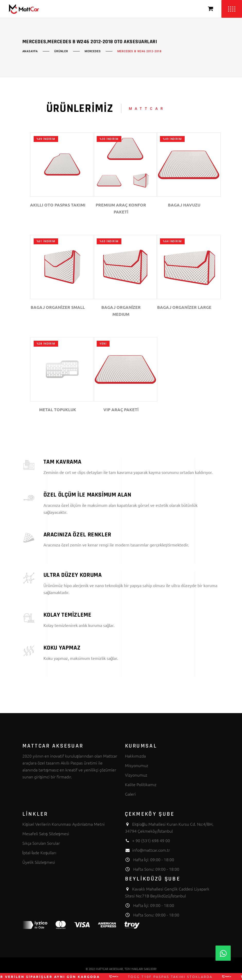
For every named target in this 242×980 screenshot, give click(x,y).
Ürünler (61, 51)
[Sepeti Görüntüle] (211, 9)
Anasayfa (30, 51)
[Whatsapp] (223, 953)
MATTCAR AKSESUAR (109, 969)
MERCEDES (93, 51)
